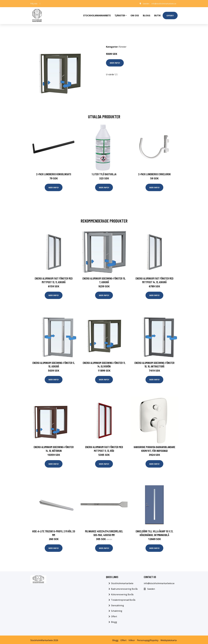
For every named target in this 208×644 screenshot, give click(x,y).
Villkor (132, 639)
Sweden (143, 4)
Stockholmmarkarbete (97, 14)
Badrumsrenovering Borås (124, 588)
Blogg (147, 14)
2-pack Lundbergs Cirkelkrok (154, 171)
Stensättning (117, 604)
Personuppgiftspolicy (148, 639)
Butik (157, 14)
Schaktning (117, 610)
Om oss (135, 14)
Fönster (123, 44)
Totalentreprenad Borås (123, 599)
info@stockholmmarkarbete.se (162, 4)
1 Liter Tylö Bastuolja (104, 171)
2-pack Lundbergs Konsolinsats (54, 171)
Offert (170, 14)
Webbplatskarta (169, 639)
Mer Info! (115, 60)
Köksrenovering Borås (122, 593)
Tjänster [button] (120, 14)
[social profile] (40, 4)
